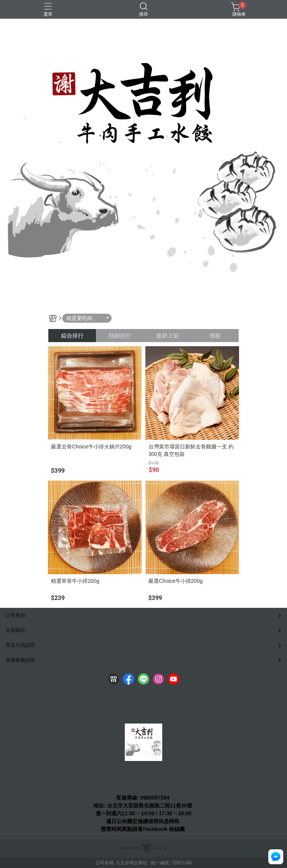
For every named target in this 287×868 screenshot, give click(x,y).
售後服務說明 (20, 660)
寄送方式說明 (20, 645)
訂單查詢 (15, 615)
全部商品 (15, 630)
